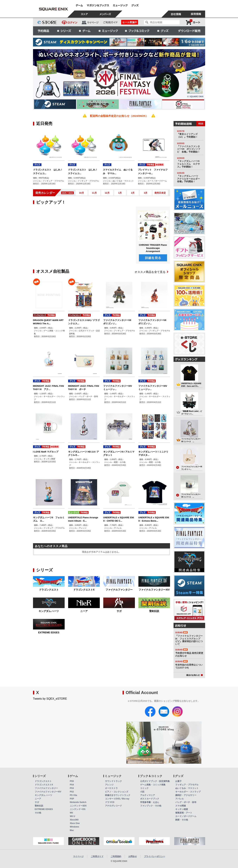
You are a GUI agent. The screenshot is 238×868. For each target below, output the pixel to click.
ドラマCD (110, 802)
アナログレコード (113, 806)
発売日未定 (160, 193)
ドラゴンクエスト (49, 590)
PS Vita (74, 795)
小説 (142, 792)
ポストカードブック (150, 799)
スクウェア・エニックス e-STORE (54, 9)
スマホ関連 (181, 806)
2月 (133, 193)
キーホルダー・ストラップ (188, 792)
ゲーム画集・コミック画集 (153, 785)
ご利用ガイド (97, 856)
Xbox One (75, 823)
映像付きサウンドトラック (118, 795)
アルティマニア (148, 795)
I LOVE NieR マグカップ (46, 452)
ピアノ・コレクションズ (117, 792)
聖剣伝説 (154, 611)
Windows (75, 827)
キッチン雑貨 (182, 809)
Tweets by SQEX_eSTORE (50, 699)
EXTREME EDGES (49, 632)
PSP (72, 799)
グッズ (163, 31)
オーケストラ (111, 788)
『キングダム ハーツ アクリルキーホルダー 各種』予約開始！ (190, 179)
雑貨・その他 (182, 820)
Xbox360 (74, 820)
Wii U (73, 816)
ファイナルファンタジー (119, 590)
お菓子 (178, 781)
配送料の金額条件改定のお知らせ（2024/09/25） (119, 116)
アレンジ (109, 785)
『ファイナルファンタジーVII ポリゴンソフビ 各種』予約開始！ (189, 149)
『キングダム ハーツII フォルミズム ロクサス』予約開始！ (189, 164)
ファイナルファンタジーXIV (154, 590)
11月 (94, 193)
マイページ (78, 856)
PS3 (72, 788)
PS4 (72, 785)
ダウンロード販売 (189, 31)
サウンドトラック (113, 781)
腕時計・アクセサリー (186, 795)
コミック (144, 788)
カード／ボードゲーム (186, 816)
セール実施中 (130, 22)
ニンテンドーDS (78, 809)
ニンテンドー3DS (78, 806)
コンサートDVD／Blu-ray (117, 799)
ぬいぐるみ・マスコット (187, 788)
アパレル (180, 799)
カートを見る (193, 22)
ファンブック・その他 (151, 806)
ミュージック (108, 31)
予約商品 (43, 31)
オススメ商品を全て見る (151, 272)
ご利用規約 (116, 856)
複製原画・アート (184, 813)
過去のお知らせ (194, 675)
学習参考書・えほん (150, 802)
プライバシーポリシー (155, 856)
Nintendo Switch (78, 802)
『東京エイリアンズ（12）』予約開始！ (187, 135)
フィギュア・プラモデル (187, 785)
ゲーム (85, 31)
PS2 (72, 792)
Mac (72, 830)
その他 (38, 813)
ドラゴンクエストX (84, 590)
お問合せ (133, 856)
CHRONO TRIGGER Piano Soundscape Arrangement (153, 248)
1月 (120, 193)
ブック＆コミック (137, 31)
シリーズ (64, 31)
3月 (146, 193)
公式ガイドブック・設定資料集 (155, 781)
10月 (81, 193)
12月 (107, 193)
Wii (71, 813)
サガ (119, 611)
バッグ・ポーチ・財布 (186, 802)
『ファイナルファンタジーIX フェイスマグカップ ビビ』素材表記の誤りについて (189, 640)
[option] (119, 74)
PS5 (72, 781)
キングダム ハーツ (49, 611)
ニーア (84, 611)
